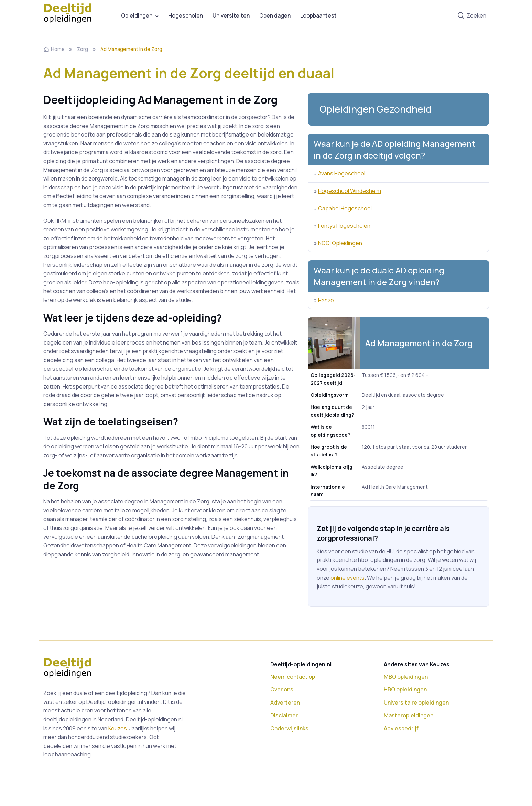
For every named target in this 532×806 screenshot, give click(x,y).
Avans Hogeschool (342, 173)
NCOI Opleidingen (340, 243)
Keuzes (118, 728)
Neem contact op (293, 677)
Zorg (83, 49)
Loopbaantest (318, 15)
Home (54, 49)
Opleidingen (137, 15)
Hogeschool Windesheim (350, 191)
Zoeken (472, 16)
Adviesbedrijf (401, 728)
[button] (399, 109)
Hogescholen (186, 15)
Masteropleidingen (409, 715)
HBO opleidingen (405, 689)
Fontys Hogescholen (344, 226)
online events (348, 578)
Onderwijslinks (289, 728)
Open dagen (275, 15)
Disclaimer (284, 715)
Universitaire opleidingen (416, 702)
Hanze (326, 300)
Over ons (282, 689)
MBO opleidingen (406, 677)
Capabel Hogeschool (345, 208)
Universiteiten (231, 15)
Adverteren (285, 702)
